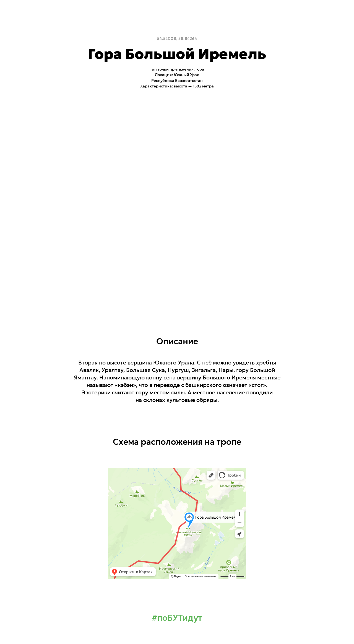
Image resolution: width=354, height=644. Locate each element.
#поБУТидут (177, 618)
